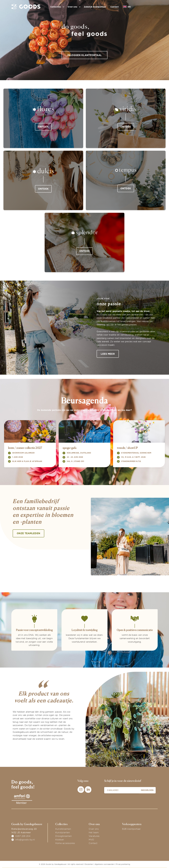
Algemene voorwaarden (104, 864)
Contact (115, 7)
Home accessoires (65, 843)
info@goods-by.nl (25, 840)
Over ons (94, 829)
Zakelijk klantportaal (95, 7)
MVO (91, 840)
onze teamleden (29, 534)
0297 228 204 (23, 836)
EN (127, 7)
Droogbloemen (64, 836)
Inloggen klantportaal (84, 55)
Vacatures (94, 836)
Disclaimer (89, 864)
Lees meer (108, 354)
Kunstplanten (63, 833)
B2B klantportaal (131, 829)
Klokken (60, 840)
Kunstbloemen (63, 829)
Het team (94, 833)
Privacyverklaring (123, 864)
